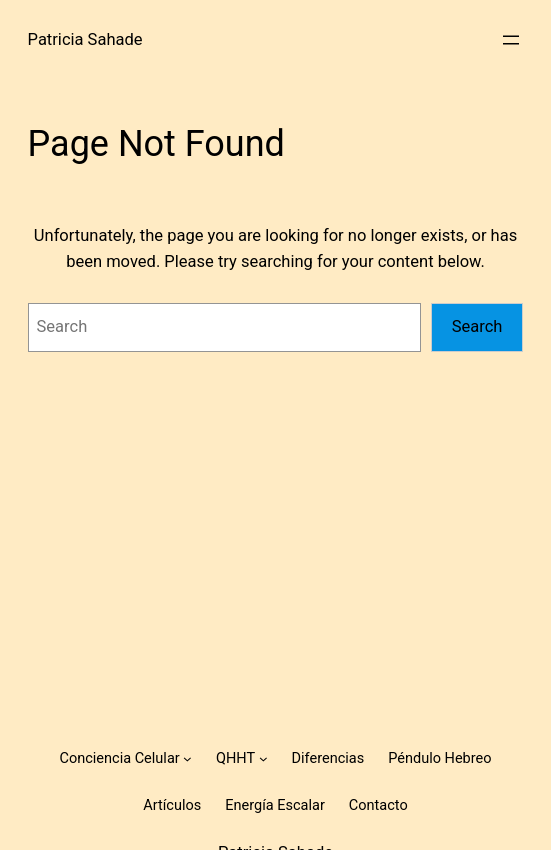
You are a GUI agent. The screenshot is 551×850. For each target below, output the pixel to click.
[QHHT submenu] (263, 758)
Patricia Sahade (85, 39)
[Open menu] (511, 40)
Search (477, 326)
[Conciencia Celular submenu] (187, 758)
